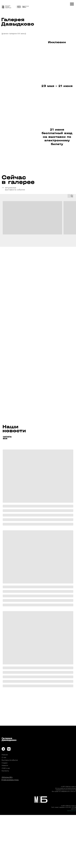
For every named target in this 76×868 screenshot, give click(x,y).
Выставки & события (10, 813)
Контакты (5, 824)
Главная (5, 808)
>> (3, 188)
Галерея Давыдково (18, 22)
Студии (5, 816)
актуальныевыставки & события (15, 189)
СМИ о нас (6, 821)
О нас (4, 810)
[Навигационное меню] (72, 4)
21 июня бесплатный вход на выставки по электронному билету (57, 137)
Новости (5, 819)
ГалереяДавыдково (9, 792)
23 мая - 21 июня (57, 86)
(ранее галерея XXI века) (14, 33)
